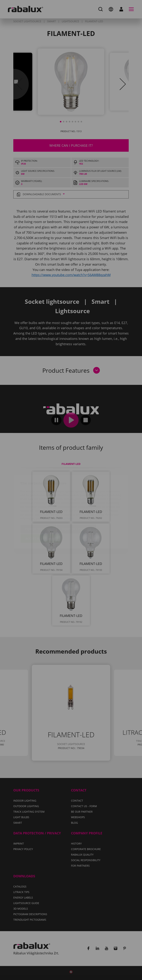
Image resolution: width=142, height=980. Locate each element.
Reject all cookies (76, 507)
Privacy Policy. (66, 497)
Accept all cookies (41, 517)
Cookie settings (38, 507)
